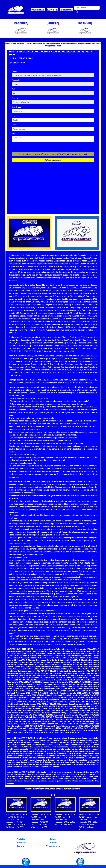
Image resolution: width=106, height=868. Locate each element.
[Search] (87, 8)
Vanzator (15, 98)
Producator (16, 80)
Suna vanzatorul (53, 160)
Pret (13, 89)
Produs (14, 71)
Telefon (15, 116)
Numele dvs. (16, 107)
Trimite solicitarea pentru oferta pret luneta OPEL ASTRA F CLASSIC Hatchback (53, 154)
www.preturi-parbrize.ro (20, 649)
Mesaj (14, 134)
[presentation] (27, 148)
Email (14, 125)
